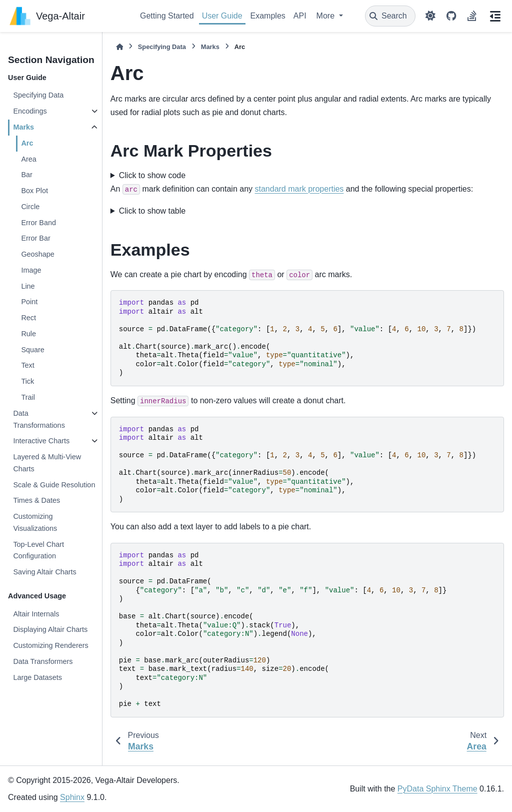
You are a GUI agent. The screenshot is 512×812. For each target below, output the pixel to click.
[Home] (119, 47)
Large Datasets (37, 677)
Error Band (38, 223)
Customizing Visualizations (35, 522)
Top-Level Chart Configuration (38, 550)
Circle (30, 207)
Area (28, 159)
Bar (26, 175)
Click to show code (152, 175)
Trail (28, 397)
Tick (27, 381)
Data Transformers (43, 661)
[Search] (390, 16)
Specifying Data (38, 95)
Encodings (30, 111)
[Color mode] (430, 16)
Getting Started (167, 16)
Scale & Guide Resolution (54, 485)
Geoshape (37, 254)
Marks (23, 127)
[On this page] (495, 16)
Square (32, 350)
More (327, 16)
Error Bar (35, 238)
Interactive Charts (41, 441)
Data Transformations (39, 419)
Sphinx (72, 797)
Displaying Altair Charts (50, 629)
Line (28, 286)
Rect (28, 318)
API (300, 16)
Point (29, 302)
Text (27, 365)
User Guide (222, 16)
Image (31, 270)
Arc (27, 143)
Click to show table (152, 211)
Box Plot (34, 191)
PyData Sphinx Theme (437, 789)
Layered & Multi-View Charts (47, 463)
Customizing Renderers (50, 645)
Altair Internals (36, 614)
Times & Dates (36, 500)
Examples (268, 16)
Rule (28, 334)
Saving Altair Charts (44, 572)
